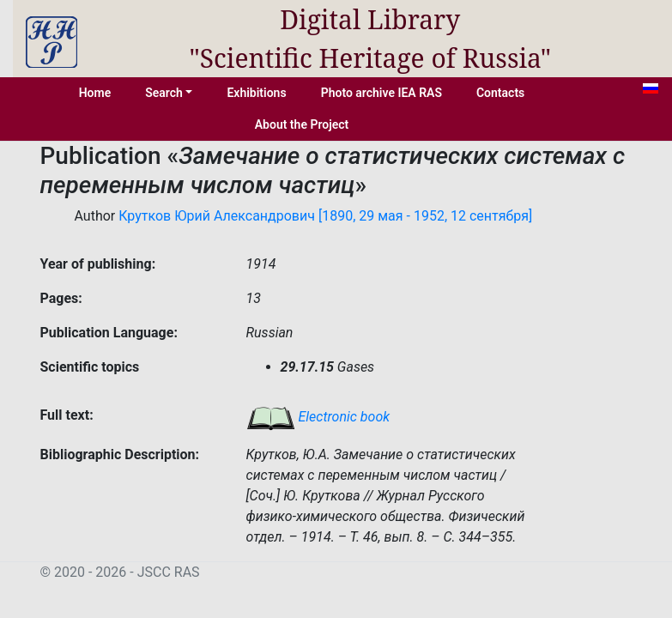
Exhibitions (256, 93)
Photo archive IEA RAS (381, 93)
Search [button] (164, 93)
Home (95, 93)
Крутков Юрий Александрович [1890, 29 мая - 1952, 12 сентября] (325, 216)
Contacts (500, 93)
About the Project (302, 124)
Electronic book (318, 417)
